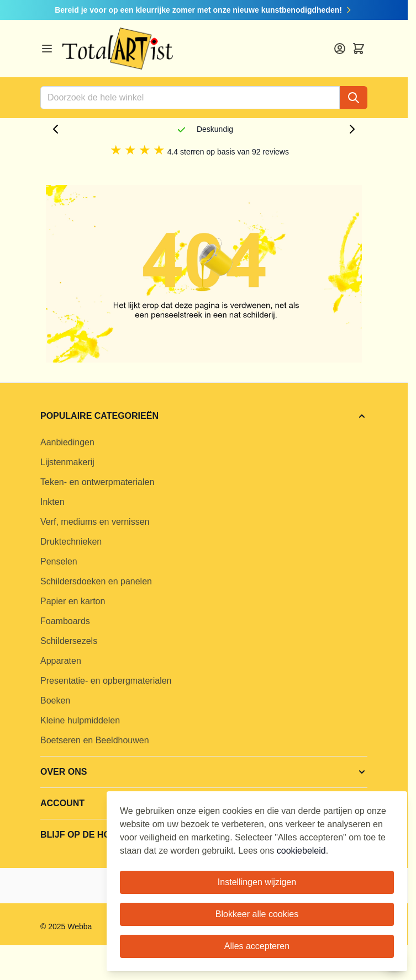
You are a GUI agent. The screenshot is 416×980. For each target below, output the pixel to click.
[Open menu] (47, 49)
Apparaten (61, 661)
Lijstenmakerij (67, 462)
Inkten (52, 502)
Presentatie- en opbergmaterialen (106, 681)
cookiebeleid (301, 851)
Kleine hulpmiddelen (80, 720)
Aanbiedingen (67, 442)
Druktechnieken (71, 542)
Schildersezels (69, 641)
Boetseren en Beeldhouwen (95, 740)
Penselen (59, 561)
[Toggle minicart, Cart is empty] (359, 49)
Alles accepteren (257, 946)
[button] (204, 416)
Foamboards (65, 621)
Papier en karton (73, 601)
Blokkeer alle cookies (257, 914)
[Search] (354, 98)
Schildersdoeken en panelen (96, 581)
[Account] (340, 49)
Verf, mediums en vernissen (95, 522)
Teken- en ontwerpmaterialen (97, 482)
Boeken (55, 701)
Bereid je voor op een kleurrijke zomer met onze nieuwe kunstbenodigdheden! (204, 10)
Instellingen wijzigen (257, 882)
